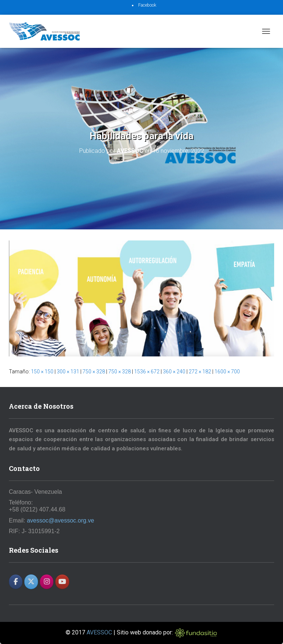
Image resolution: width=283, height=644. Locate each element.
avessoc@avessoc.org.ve (61, 520)
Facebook (147, 5)
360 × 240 (174, 372)
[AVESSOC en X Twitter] (31, 582)
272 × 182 (200, 372)
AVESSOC (99, 632)
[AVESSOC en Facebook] (16, 582)
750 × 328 (94, 372)
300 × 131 (68, 372)
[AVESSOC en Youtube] (62, 582)
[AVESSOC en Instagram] (47, 582)
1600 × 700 (227, 372)
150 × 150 (42, 372)
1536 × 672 (147, 372)
